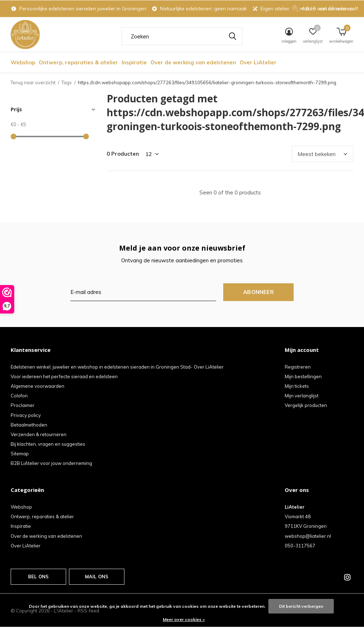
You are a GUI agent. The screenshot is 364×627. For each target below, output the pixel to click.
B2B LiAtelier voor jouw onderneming (51, 463)
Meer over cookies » (184, 619)
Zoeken (232, 36)
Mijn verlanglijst (302, 396)
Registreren (298, 367)
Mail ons (97, 577)
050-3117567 (300, 546)
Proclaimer (23, 405)
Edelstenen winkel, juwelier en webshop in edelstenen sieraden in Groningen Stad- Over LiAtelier (117, 367)
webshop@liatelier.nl (308, 536)
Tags (67, 82)
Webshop (23, 62)
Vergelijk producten (306, 405)
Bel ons (38, 577)
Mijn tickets (297, 386)
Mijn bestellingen (303, 376)
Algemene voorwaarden (38, 386)
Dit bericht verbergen (301, 606)
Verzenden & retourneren (39, 434)
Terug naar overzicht (33, 82)
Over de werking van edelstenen (193, 62)
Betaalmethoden (29, 425)
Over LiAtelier (258, 62)
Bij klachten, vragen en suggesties (48, 444)
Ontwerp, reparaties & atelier (78, 62)
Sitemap (20, 454)
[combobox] (182, 36)
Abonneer (258, 292)
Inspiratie (134, 62)
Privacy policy (26, 415)
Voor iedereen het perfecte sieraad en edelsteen (64, 376)
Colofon (19, 396)
